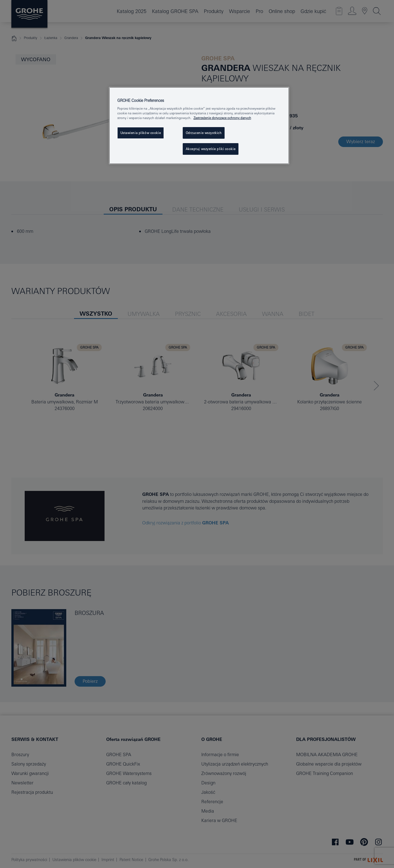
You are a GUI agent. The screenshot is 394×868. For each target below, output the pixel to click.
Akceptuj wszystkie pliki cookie (211, 149)
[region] (199, 126)
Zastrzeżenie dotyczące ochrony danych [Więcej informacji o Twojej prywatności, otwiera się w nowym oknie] (222, 118)
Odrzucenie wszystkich (204, 133)
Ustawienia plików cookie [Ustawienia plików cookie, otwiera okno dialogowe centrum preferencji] (141, 133)
